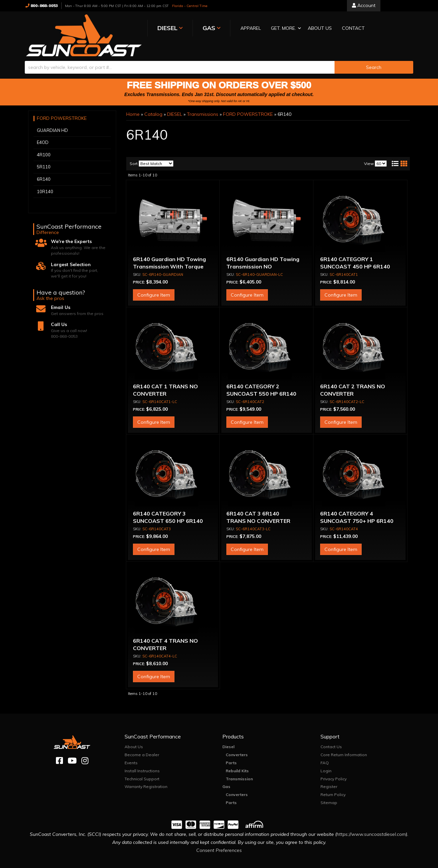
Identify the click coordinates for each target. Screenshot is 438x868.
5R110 (44, 153)
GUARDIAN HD (52, 117)
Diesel (228, 733)
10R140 (45, 178)
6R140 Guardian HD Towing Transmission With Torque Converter (169, 253)
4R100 (44, 141)
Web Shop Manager (286, 863)
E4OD (43, 129)
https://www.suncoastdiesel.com (371, 821)
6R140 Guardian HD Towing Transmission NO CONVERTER (263, 253)
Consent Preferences (219, 837)
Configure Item (154, 282)
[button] (243, 29)
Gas (226, 773)
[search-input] (180, 54)
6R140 (44, 166)
